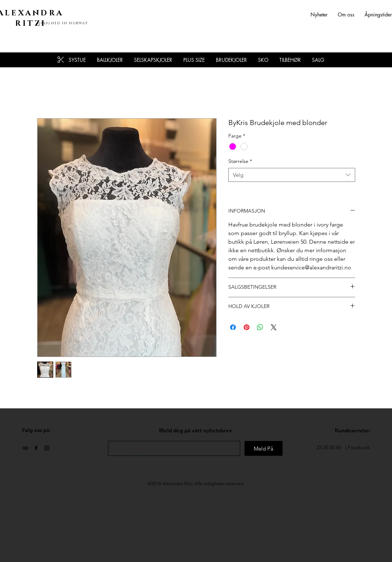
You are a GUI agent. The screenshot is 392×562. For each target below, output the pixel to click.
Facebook (359, 447)
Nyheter (324, 14)
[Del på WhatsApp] (260, 327)
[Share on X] (274, 327)
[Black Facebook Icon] (36, 448)
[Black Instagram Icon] (47, 448)
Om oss (346, 14)
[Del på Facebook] (233, 327)
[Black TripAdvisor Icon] (25, 448)
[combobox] (292, 175)
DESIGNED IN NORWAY (63, 23)
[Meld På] (264, 448)
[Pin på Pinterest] (247, 327)
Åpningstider (378, 14)
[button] (290, 60)
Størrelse (240, 161)
